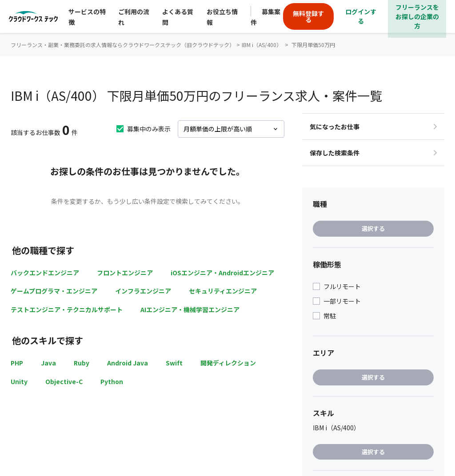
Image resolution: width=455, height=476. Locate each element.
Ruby (82, 363)
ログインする (361, 16)
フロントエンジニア (125, 273)
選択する (373, 228)
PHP (17, 363)
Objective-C (64, 381)
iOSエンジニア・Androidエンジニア (222, 273)
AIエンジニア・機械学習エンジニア (190, 309)
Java (48, 363)
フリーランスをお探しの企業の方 (417, 16)
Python (112, 381)
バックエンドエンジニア (45, 273)
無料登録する (308, 16)
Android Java (128, 363)
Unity (19, 381)
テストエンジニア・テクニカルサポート (67, 309)
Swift (174, 363)
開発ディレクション (228, 363)
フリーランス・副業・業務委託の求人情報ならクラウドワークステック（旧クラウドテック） (123, 45)
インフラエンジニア (143, 291)
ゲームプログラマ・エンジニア (54, 291)
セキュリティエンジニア (223, 291)
